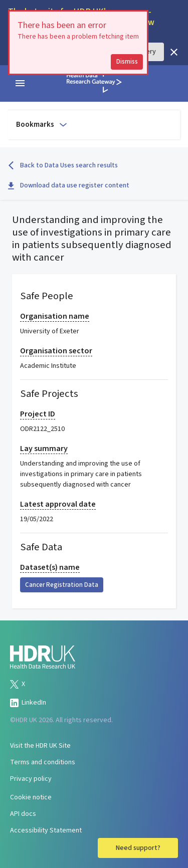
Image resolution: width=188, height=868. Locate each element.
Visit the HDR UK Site (40, 746)
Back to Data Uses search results (63, 165)
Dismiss (127, 62)
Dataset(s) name (50, 567)
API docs (23, 814)
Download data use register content (69, 185)
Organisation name (55, 316)
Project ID (38, 414)
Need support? (138, 848)
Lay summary (44, 449)
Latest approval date (58, 504)
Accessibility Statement (46, 830)
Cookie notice (31, 797)
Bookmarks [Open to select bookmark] (42, 125)
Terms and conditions (43, 762)
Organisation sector (56, 351)
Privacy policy (31, 779)
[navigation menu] (20, 83)
